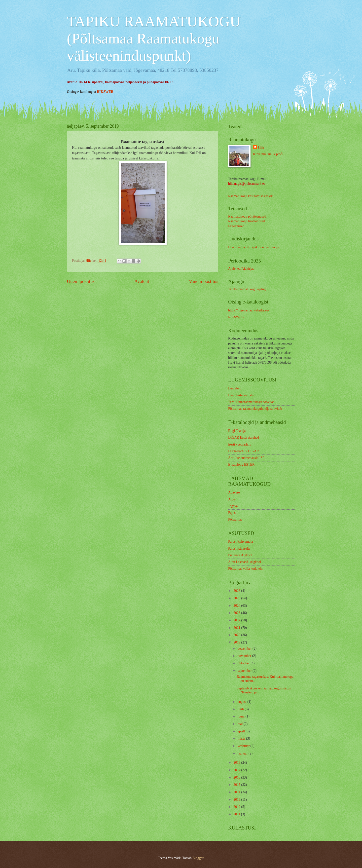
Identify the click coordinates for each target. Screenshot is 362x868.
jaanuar (243, 753)
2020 (237, 635)
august (242, 702)
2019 (237, 642)
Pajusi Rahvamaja (240, 542)
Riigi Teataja (237, 431)
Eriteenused (236, 226)
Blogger (198, 858)
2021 (237, 628)
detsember (245, 649)
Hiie (261, 147)
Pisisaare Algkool (240, 555)
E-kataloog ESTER (241, 465)
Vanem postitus (203, 281)
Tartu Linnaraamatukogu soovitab (251, 402)
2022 (237, 620)
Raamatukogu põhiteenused (247, 216)
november (245, 656)
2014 (237, 792)
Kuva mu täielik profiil (269, 154)
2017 (237, 770)
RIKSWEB (105, 92)
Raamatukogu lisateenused (247, 221)
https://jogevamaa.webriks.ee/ (249, 310)
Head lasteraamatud (242, 395)
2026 (237, 591)
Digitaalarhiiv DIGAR (244, 451)
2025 (237, 598)
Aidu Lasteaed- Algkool (245, 562)
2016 (237, 777)
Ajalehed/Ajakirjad (241, 269)
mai (241, 724)
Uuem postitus (81, 281)
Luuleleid (235, 388)
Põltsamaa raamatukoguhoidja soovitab (255, 409)
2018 (237, 763)
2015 (237, 785)
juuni (242, 716)
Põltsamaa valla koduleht (245, 569)
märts (242, 738)
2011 (237, 814)
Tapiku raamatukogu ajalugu (248, 289)
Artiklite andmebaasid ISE (246, 458)
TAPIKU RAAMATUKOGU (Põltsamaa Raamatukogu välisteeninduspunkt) (154, 38)
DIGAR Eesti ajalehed (244, 437)
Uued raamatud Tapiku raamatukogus (254, 247)
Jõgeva (233, 506)
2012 (237, 807)
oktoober (244, 663)
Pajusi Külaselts (239, 548)
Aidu (232, 499)
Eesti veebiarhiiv (240, 444)
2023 (237, 613)
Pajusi (232, 513)
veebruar (244, 746)
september (245, 671)
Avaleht (142, 281)
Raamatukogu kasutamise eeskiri (251, 196)
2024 (237, 606)
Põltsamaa (235, 519)
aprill (242, 731)
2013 (237, 800)
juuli (241, 709)
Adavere (234, 492)
